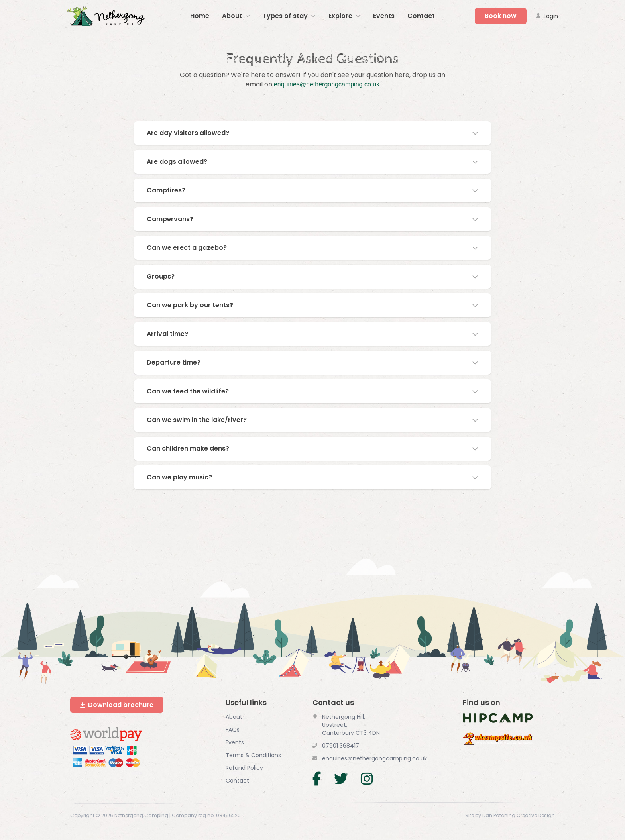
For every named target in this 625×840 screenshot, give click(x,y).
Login (547, 16)
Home (200, 16)
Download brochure (117, 704)
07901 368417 (341, 745)
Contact (421, 16)
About (234, 716)
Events (384, 16)
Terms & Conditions (253, 755)
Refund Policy (244, 767)
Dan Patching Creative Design (519, 815)
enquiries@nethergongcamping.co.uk (327, 84)
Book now (501, 16)
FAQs (233, 729)
